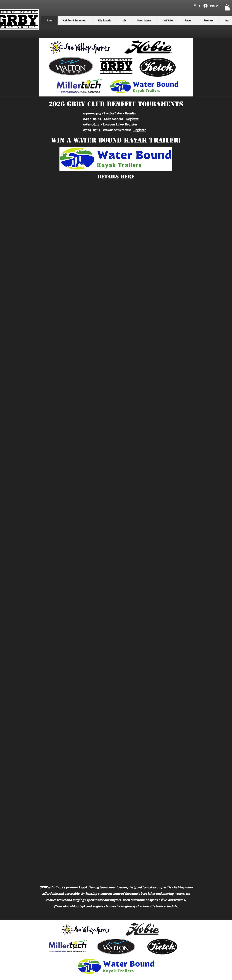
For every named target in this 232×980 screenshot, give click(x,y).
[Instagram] (195, 6)
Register (132, 119)
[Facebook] (200, 6)
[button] (227, 7)
